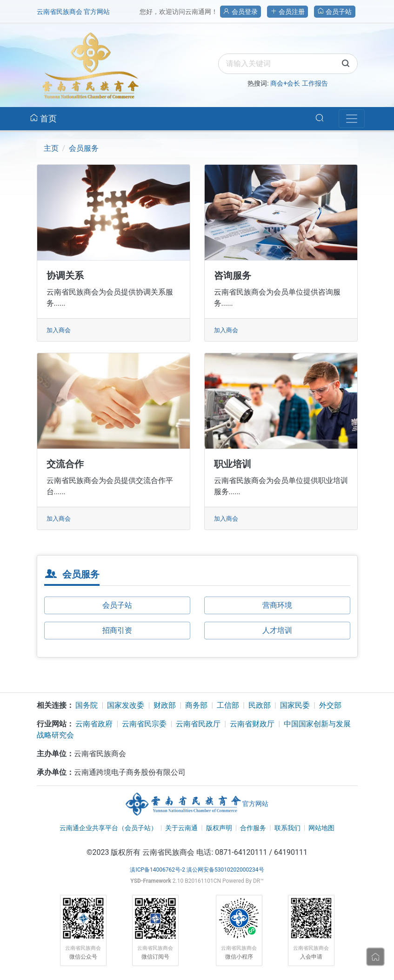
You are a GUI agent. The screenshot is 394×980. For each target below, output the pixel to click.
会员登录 (240, 12)
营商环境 (277, 605)
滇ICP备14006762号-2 (157, 870)
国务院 (87, 705)
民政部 (260, 705)
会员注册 (287, 12)
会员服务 (84, 148)
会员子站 (334, 12)
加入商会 (59, 330)
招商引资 (117, 630)
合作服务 (253, 828)
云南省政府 (94, 724)
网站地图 (321, 828)
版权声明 (219, 828)
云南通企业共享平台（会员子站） (108, 828)
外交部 (330, 705)
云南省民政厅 (198, 724)
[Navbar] (352, 119)
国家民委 (295, 705)
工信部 (228, 705)
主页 (51, 148)
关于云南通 (181, 828)
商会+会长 (285, 83)
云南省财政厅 (252, 724)
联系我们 (287, 828)
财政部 (165, 705)
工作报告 (315, 83)
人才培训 (277, 630)
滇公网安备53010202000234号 (225, 870)
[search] (288, 64)
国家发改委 (126, 705)
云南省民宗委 (144, 724)
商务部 (196, 705)
